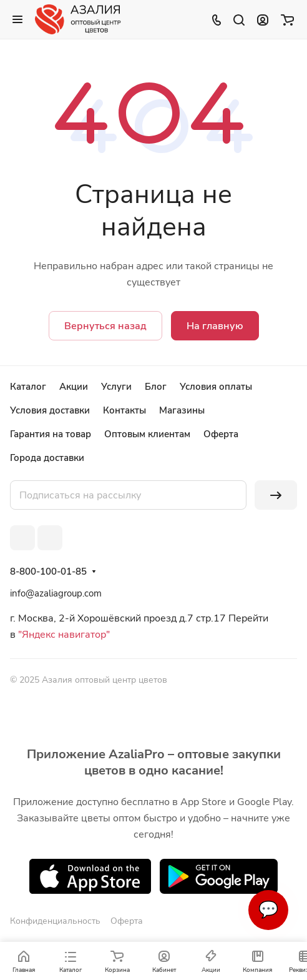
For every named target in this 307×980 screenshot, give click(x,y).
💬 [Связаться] (268, 910)
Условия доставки (50, 410)
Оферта (221, 434)
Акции (74, 387)
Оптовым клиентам (147, 434)
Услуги (116, 387)
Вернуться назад (105, 326)
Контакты (124, 410)
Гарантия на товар (51, 434)
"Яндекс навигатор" (63, 635)
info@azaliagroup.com (56, 593)
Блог (156, 387)
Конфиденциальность (55, 921)
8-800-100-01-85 (48, 572)
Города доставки (47, 458)
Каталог (28, 387)
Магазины (182, 410)
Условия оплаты (216, 387)
